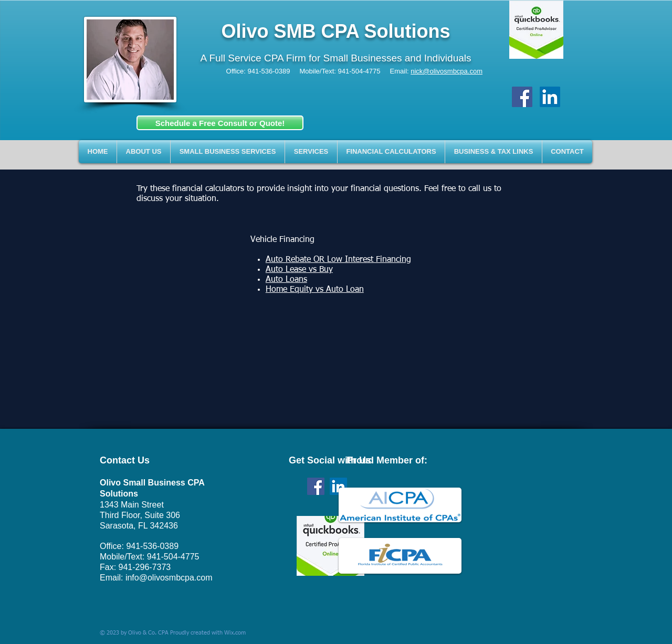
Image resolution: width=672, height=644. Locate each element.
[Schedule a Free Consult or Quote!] (220, 123)
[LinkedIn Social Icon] (550, 97)
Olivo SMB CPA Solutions (335, 31)
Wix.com (235, 633)
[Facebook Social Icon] (522, 97)
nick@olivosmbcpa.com (447, 71)
